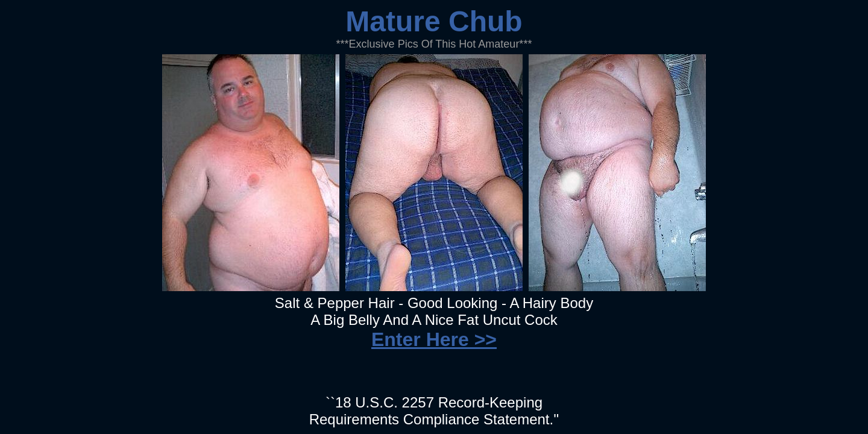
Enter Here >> (434, 339)
